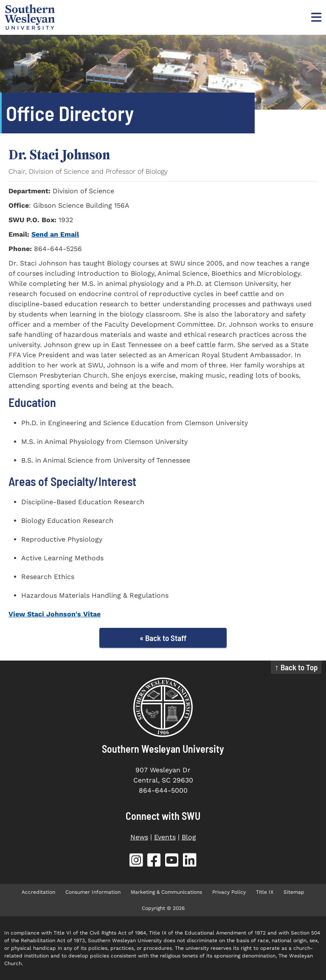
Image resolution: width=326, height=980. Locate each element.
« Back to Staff (163, 638)
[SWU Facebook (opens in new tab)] (154, 862)
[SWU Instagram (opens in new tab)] (136, 862)
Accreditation (38, 892)
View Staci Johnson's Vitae (55, 614)
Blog (189, 837)
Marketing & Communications (166, 892)
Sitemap (294, 892)
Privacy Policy (229, 892)
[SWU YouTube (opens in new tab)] (172, 862)
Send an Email (55, 234)
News (139, 837)
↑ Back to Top (296, 667)
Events (165, 837)
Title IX (265, 892)
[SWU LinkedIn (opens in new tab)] (190, 862)
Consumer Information (93, 892)
